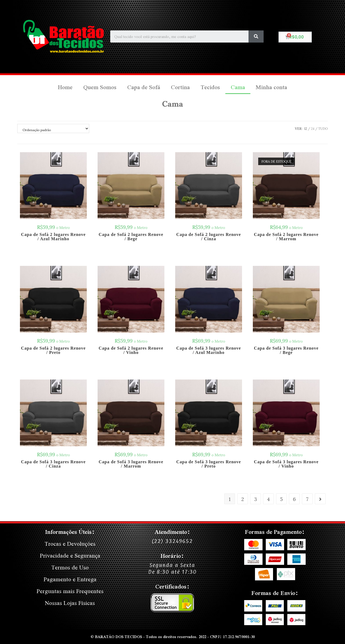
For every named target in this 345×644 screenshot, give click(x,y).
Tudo (323, 128)
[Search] (256, 36)
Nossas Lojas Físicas (70, 603)
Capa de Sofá (144, 87)
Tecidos (210, 87)
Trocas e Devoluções (70, 544)
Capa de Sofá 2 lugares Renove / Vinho (131, 350)
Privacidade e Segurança (70, 556)
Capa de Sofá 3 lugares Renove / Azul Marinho (209, 350)
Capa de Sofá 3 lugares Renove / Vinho (286, 464)
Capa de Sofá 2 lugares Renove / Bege (131, 237)
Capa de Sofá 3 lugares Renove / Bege (286, 350)
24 (313, 128)
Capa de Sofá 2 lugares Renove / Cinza (209, 237)
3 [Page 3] (256, 499)
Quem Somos (100, 87)
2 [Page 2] (243, 499)
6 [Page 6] (294, 499)
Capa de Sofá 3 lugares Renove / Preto (209, 464)
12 (306, 128)
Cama (238, 87)
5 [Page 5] (281, 499)
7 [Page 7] (307, 499)
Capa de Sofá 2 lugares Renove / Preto (53, 350)
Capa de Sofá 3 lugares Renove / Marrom (131, 464)
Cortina (180, 87)
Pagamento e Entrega (70, 579)
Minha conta (271, 87)
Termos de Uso (70, 567)
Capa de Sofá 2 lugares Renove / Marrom (286, 237)
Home (65, 87)
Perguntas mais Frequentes (70, 591)
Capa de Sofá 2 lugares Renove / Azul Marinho (53, 237)
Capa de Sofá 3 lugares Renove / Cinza (53, 464)
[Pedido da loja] (53, 128)
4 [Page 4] (268, 499)
